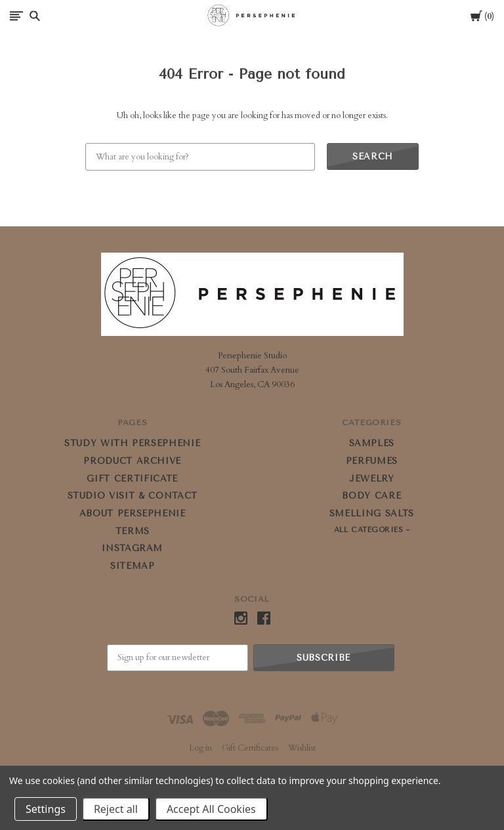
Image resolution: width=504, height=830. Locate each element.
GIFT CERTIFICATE (132, 479)
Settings (46, 809)
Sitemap (133, 566)
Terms (133, 531)
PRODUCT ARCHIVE (132, 461)
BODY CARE (371, 496)
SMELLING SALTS (372, 513)
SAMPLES (372, 443)
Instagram (132, 548)
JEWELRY (372, 479)
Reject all (116, 809)
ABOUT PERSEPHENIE (133, 513)
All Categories (370, 530)
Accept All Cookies (211, 809)
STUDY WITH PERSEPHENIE (132, 443)
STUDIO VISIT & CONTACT (133, 496)
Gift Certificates (250, 748)
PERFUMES (372, 461)
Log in (200, 748)
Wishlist (302, 748)
